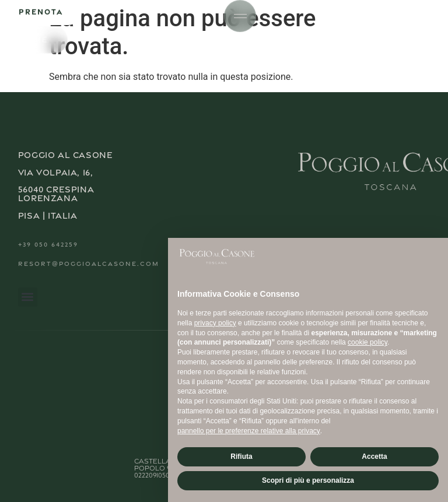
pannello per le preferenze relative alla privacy (249, 431)
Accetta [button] (374, 457)
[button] (28, 297)
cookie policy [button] (367, 342)
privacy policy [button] (215, 323)
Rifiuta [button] (241, 457)
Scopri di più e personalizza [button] (308, 480)
